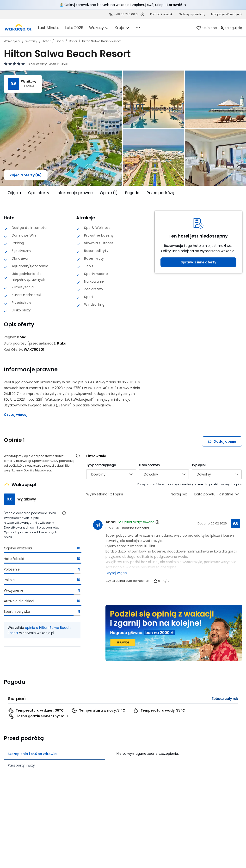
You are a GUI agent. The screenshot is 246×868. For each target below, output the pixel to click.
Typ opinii (199, 465)
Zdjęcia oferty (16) (26, 175)
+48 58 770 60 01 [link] (126, 14)
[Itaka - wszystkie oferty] (62, 343)
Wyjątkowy (29, 82)
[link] (18, 28)
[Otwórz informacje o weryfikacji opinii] (78, 456)
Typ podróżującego (101, 465)
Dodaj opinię (222, 441)
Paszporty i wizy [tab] (21, 765)
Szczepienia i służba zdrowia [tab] (32, 754)
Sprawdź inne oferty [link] (198, 262)
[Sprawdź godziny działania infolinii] (142, 14)
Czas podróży (149, 465)
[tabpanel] (179, 752)
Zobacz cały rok (225, 699)
